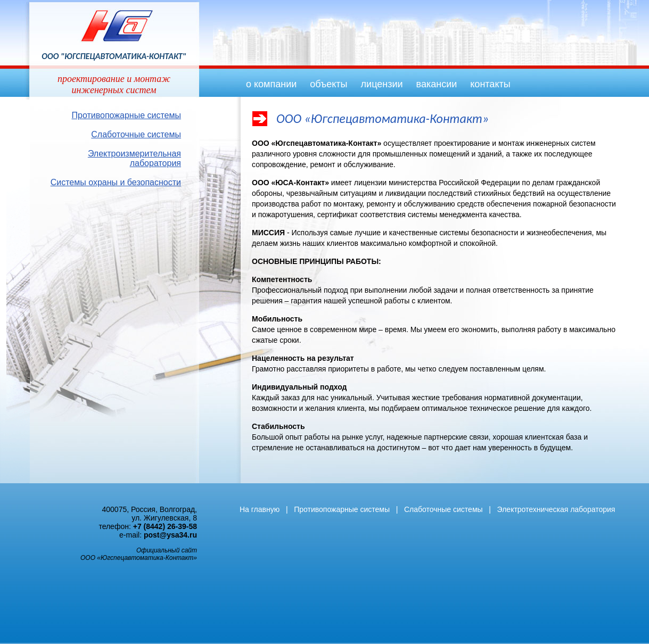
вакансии (437, 84)
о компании (271, 84)
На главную (260, 509)
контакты (490, 84)
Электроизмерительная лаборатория (134, 158)
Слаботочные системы (136, 134)
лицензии (382, 84)
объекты (328, 84)
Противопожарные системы (126, 115)
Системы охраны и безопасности (116, 182)
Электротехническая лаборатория (556, 509)
